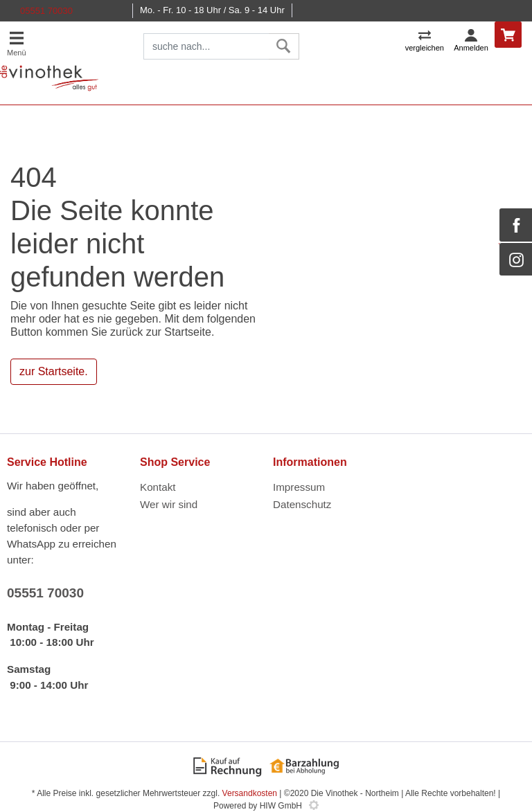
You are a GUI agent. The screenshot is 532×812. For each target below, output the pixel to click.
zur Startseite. (54, 371)
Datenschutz (302, 504)
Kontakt (158, 487)
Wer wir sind (169, 504)
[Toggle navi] (17, 43)
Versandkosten (250, 793)
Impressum (299, 487)
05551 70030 (46, 11)
